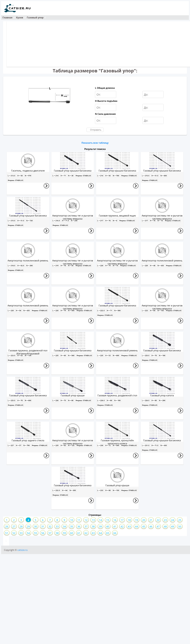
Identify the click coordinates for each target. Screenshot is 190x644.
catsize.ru (22, 550)
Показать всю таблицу (95, 143)
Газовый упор (35, 18)
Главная (7, 18)
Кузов (20, 18)
